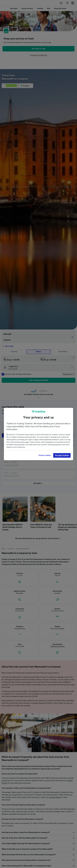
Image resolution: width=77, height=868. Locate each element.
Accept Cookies (62, 455)
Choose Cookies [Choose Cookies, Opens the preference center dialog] (45, 455)
